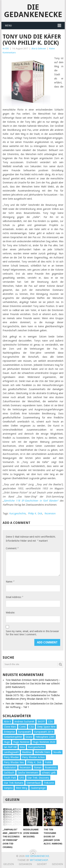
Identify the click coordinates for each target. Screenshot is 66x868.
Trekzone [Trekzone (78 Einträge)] (49, 783)
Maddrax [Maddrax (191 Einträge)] (27, 752)
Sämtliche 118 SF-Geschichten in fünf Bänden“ (31, 501)
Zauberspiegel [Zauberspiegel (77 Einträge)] (38, 788)
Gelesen (9, 864)
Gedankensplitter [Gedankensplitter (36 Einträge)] (13, 737)
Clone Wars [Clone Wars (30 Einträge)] (10, 727)
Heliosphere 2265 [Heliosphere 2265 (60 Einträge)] (45, 737)
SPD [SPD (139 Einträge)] (22, 778)
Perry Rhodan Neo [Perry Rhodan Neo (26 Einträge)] (14, 762)
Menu (8, 26)
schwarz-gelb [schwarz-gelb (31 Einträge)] (49, 773)
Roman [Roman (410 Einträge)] (38, 767)
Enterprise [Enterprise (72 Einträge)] (9, 732)
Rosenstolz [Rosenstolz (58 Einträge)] (51, 767)
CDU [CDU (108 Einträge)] (51, 722)
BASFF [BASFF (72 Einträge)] (41, 722)
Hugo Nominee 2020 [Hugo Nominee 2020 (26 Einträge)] (44, 742)
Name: (10, 582)
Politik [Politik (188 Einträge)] (48, 762)
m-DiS (6, 48)
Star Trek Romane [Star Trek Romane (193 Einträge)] (14, 783)
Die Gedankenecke (33, 11)
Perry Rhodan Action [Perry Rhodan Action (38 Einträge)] (33, 757)
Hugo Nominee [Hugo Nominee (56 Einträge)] (21, 742)
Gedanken (25, 864)
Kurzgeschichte (18, 513)
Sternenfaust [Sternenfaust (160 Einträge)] (34, 783)
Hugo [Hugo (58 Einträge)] (7, 742)
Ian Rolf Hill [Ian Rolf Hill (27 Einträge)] (10, 747)
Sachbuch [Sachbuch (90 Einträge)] (9, 773)
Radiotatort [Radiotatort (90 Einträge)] (10, 767)
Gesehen (57, 864)
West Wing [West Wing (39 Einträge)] (22, 788)
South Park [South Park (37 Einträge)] (10, 778)
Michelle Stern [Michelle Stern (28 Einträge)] (42, 752)
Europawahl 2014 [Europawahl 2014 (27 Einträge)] (44, 732)
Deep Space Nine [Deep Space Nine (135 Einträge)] (46, 727)
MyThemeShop (39, 860)
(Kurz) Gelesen (39, 48)
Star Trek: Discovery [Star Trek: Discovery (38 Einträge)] (38, 778)
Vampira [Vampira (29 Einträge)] (8, 788)
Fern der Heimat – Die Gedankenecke (26, 704)
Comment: (12, 548)
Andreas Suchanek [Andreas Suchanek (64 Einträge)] (24, 722)
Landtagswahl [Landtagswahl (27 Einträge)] (11, 752)
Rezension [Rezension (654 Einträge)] (25, 767)
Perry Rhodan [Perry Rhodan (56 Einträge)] (11, 757)
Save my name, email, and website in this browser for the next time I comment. (32, 633)
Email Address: (14, 597)
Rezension (50, 513)
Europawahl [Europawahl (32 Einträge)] (24, 732)
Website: (10, 613)
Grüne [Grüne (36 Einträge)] (29, 737)
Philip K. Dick (35, 513)
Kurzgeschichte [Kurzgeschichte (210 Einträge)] (36, 747)
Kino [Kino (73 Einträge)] (22, 747)
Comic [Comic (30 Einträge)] (23, 727)
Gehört (42, 864)
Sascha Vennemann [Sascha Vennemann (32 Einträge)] (28, 773)
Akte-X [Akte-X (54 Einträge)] (7, 722)
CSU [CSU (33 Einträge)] (32, 727)
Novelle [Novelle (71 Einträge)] (57, 752)
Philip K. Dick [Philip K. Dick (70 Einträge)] (34, 762)
